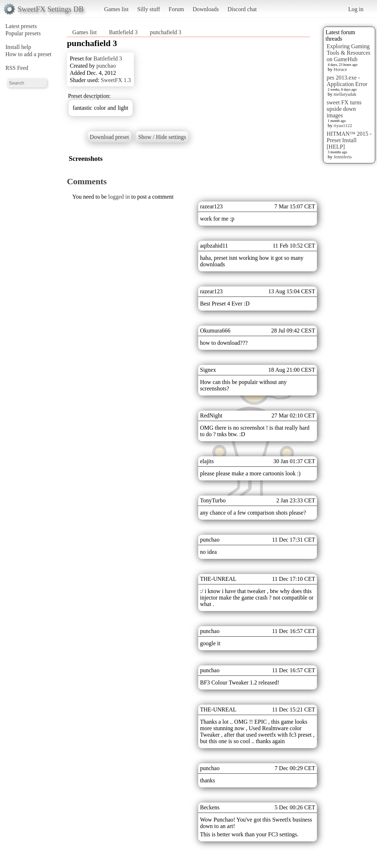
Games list (117, 9)
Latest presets (21, 26)
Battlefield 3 (123, 32)
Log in (356, 9)
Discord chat (242, 9)
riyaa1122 (343, 125)
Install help (18, 47)
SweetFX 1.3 (116, 80)
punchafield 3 (166, 32)
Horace (340, 69)
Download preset (110, 137)
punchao (106, 66)
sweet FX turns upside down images (344, 109)
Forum (176, 9)
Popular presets (23, 33)
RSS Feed (17, 68)
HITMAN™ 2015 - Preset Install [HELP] (349, 140)
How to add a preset (28, 54)
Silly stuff (149, 9)
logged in (119, 197)
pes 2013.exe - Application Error (347, 81)
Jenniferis (343, 157)
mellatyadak (345, 94)
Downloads (206, 9)
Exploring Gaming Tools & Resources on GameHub (349, 53)
